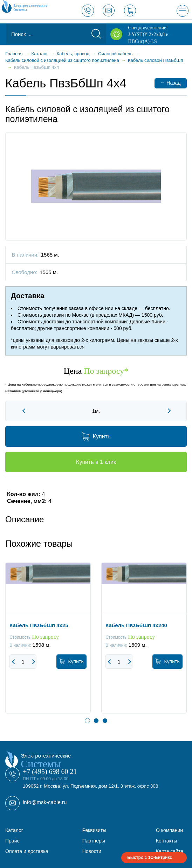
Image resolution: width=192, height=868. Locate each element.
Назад (170, 83)
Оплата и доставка (27, 851)
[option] (48, 643)
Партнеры (94, 841)
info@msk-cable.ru (45, 802)
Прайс (12, 841)
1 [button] (87, 721)
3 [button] (105, 721)
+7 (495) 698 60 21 (50, 772)
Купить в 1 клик (96, 462)
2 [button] (96, 721)
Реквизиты (94, 830)
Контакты (166, 841)
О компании (169, 830)
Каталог (14, 830)
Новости (92, 851)
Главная (14, 54)
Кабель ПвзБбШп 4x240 (136, 625)
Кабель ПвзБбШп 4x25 (39, 625)
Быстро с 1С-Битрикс (150, 858)
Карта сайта (170, 851)
